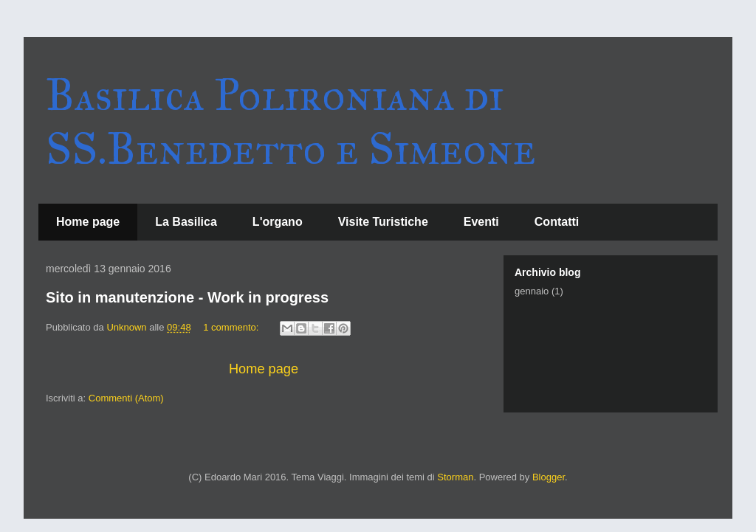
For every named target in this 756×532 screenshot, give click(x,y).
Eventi (481, 222)
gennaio (532, 291)
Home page (88, 222)
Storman (455, 477)
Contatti (557, 222)
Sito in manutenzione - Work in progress (187, 297)
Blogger (549, 477)
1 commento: (232, 327)
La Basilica (186, 222)
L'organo (278, 222)
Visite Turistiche (383, 222)
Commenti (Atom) (126, 398)
